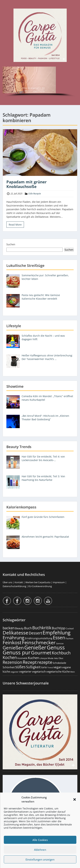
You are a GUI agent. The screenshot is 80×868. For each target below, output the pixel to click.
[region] (40, 82)
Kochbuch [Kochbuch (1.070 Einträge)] (61, 653)
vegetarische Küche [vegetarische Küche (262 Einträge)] (58, 671)
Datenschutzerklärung (14, 586)
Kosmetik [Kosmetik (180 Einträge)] (22, 658)
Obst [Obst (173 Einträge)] (61, 658)
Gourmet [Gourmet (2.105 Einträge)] (41, 653)
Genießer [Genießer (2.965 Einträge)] (35, 647)
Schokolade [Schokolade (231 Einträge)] (59, 663)
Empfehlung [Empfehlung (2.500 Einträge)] (56, 632)
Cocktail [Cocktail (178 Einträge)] (70, 628)
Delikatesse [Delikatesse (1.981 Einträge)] (15, 633)
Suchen (11, 244)
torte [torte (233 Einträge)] (44, 667)
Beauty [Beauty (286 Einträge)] (19, 628)
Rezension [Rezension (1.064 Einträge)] (12, 662)
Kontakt (19, 582)
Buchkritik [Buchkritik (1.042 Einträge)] (42, 628)
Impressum (59, 582)
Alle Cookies (40, 840)
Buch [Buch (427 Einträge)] (28, 628)
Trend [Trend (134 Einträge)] (50, 667)
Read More (15, 225)
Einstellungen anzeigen (40, 859)
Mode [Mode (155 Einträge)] (51, 658)
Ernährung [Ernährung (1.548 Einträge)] (13, 637)
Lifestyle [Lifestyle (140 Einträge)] (43, 658)
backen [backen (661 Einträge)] (9, 628)
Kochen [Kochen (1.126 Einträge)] (10, 657)
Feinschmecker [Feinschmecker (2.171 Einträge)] (39, 642)
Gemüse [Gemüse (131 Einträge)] (60, 644)
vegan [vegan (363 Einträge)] (57, 667)
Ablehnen (40, 850)
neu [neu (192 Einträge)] (56, 658)
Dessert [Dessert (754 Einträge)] (35, 633)
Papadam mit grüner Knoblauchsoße (27, 184)
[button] (75, 799)
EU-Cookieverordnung (40, 586)
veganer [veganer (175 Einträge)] (15, 672)
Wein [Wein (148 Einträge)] (73, 672)
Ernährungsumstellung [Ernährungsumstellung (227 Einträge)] (39, 638)
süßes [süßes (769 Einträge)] (20, 667)
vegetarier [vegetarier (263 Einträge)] (25, 671)
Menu (6, 6)
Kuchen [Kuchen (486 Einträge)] (33, 658)
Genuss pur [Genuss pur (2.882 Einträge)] (17, 652)
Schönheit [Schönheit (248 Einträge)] (9, 667)
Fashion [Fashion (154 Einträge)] (69, 638)
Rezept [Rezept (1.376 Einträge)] (30, 662)
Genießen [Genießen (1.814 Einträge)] (13, 648)
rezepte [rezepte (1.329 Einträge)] (45, 662)
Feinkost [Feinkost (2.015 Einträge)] (12, 642)
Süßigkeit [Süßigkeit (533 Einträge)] (33, 667)
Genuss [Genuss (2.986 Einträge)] (56, 647)
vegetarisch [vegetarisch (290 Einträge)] (39, 671)
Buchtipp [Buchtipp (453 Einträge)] (59, 628)
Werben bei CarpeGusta (38, 582)
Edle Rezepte (35, 194)
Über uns (7, 582)
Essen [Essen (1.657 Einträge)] (59, 637)
